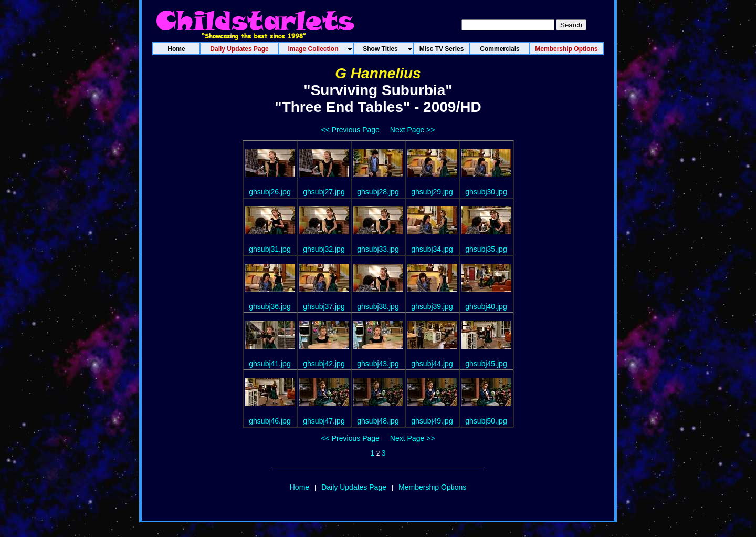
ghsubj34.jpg (432, 249)
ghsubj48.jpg (378, 421)
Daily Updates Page (354, 487)
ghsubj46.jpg (270, 421)
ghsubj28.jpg (378, 192)
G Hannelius (378, 73)
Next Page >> (413, 130)
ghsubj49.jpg (432, 421)
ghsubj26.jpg (270, 192)
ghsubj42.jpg (324, 364)
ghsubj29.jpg (432, 192)
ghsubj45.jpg (486, 364)
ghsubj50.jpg (486, 421)
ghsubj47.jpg (324, 421)
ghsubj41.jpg (270, 364)
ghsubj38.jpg (378, 306)
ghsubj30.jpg (486, 192)
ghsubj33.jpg (378, 249)
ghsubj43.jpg (378, 364)
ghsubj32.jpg (324, 249)
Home (300, 487)
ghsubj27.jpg (324, 192)
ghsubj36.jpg (270, 306)
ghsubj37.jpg (324, 306)
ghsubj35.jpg (486, 249)
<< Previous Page (350, 130)
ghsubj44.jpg (432, 364)
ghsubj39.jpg (432, 306)
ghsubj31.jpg (270, 249)
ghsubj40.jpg (486, 306)
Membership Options (432, 487)
